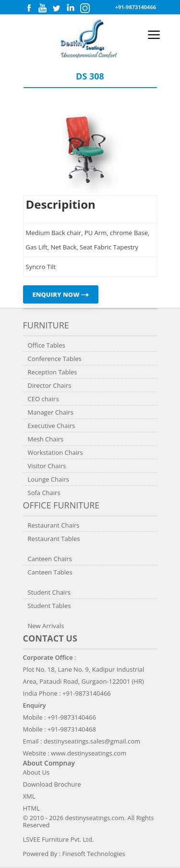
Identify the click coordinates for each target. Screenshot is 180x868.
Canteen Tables (50, 572)
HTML (31, 808)
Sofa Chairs (44, 493)
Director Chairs (50, 385)
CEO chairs (43, 399)
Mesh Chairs (46, 439)
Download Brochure (52, 784)
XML (29, 796)
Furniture (46, 325)
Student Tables (49, 606)
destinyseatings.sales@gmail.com (92, 741)
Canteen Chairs (50, 559)
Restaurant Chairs (54, 525)
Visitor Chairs (47, 466)
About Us (36, 772)
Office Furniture (61, 505)
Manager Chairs (51, 412)
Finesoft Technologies (94, 854)
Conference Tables (55, 359)
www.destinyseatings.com (89, 753)
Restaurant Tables (54, 539)
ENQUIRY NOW (61, 294)
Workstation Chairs (55, 452)
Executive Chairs (52, 426)
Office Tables (47, 345)
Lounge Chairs (48, 479)
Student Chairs (49, 592)
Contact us (50, 638)
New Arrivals (46, 626)
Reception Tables (53, 372)
